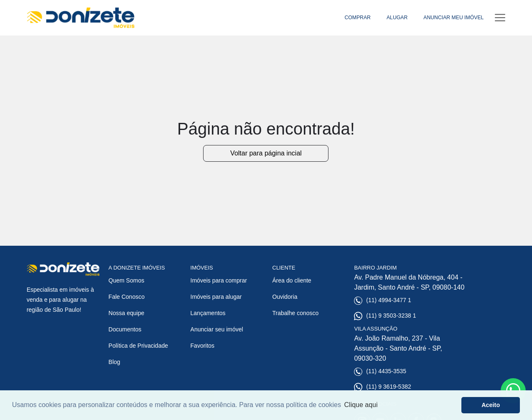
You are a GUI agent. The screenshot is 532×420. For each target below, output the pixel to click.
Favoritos (203, 346)
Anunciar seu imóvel (217, 329)
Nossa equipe (127, 313)
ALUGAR (397, 18)
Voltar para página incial (266, 153)
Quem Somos (127, 280)
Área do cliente (292, 280)
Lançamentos (208, 313)
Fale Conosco (127, 297)
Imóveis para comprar (219, 280)
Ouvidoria (285, 297)
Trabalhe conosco (296, 313)
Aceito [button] (491, 405)
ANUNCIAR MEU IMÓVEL (453, 18)
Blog (115, 362)
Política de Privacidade (138, 346)
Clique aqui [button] (361, 405)
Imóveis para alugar (216, 297)
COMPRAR (358, 18)
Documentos (125, 329)
